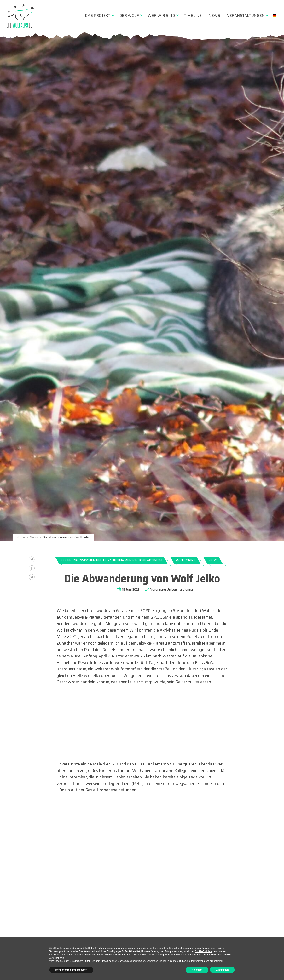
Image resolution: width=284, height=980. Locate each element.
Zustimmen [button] (222, 970)
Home (21, 538)
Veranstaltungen (246, 15)
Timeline (193, 15)
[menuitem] (99, 15)
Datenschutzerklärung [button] (164, 948)
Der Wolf (129, 15)
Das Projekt (98, 15)
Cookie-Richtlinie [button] (204, 951)
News (214, 15)
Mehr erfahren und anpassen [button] (71, 970)
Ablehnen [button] (197, 970)
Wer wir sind (161, 15)
